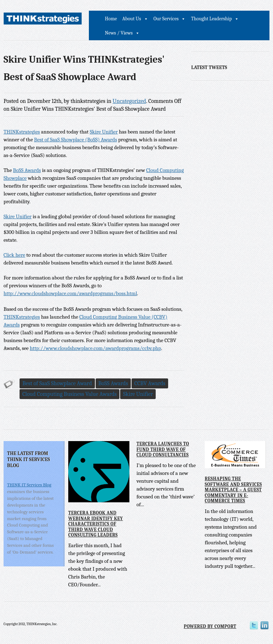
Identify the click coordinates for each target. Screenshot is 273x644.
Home (111, 19)
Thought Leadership (211, 19)
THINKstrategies (22, 132)
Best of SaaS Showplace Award (57, 383)
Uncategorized (129, 101)
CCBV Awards (150, 383)
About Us (132, 19)
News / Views (119, 33)
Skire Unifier (104, 132)
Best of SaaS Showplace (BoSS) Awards (76, 140)
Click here (14, 255)
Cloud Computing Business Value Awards (69, 394)
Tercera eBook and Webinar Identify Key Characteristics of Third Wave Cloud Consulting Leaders (96, 524)
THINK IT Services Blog (29, 485)
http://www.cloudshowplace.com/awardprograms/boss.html (70, 293)
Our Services (166, 19)
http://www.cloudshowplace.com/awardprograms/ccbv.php (95, 348)
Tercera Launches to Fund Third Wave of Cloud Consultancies (163, 449)
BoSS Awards (27, 170)
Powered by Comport (210, 626)
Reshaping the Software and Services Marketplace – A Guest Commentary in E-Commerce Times (233, 490)
